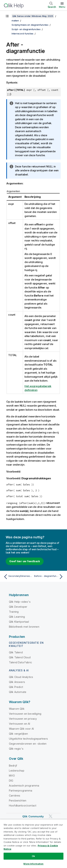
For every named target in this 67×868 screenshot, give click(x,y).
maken (15, 21)
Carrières (15, 796)
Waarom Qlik (17, 709)
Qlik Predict (16, 687)
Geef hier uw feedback (25, 561)
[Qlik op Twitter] (51, 816)
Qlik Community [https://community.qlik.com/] (33, 816)
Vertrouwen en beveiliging (25, 714)
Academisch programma (24, 786)
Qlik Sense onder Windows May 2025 (33, 16)
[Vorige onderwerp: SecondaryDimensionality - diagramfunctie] (18, 577)
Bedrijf (13, 766)
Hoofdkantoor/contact (23, 806)
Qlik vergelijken (18, 734)
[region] (33, 844)
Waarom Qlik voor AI (21, 729)
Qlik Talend (16, 652)
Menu (62, 7)
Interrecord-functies (23, 34)
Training (14, 612)
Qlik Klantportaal (19, 622)
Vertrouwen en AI (20, 724)
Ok (33, 856)
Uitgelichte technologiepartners (28, 739)
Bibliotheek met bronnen (24, 627)
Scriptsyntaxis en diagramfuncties (30, 25)
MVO (12, 776)
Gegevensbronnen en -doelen (28, 744)
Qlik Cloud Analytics (21, 677)
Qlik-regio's (16, 749)
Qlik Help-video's (20, 602)
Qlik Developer (18, 607)
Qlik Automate (18, 692)
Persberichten (18, 801)
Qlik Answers (17, 682)
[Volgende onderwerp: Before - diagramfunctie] (49, 577)
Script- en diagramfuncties (26, 29)
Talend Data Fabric (20, 662)
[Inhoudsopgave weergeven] (7, 16)
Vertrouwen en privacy (23, 719)
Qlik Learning (17, 617)
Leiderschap (17, 771)
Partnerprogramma (21, 791)
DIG (11, 781)
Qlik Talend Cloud (20, 657)
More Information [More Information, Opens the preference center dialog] (33, 864)
